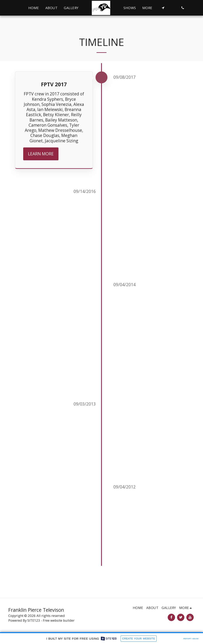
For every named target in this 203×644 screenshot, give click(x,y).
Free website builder (59, 620)
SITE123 (34, 620)
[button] (163, 8)
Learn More (41, 154)
